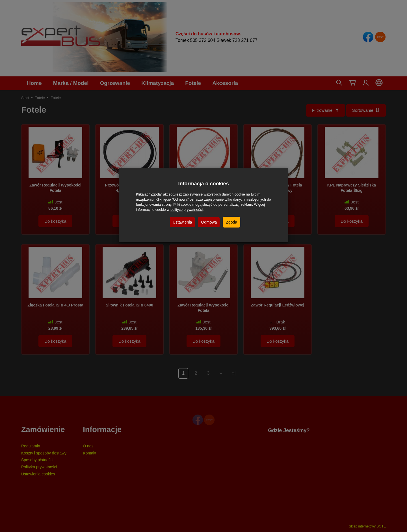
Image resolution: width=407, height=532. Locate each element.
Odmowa (209, 222)
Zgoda (231, 222)
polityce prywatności (187, 210)
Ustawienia (182, 222)
